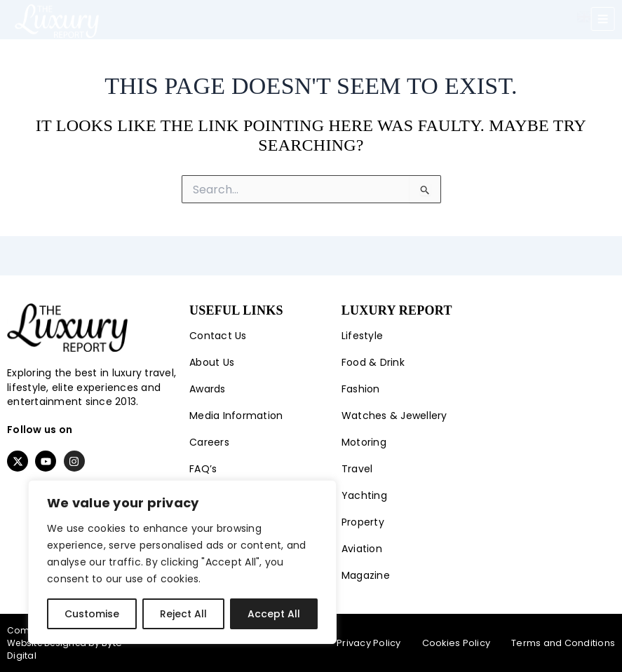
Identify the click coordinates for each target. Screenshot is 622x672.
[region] (182, 562)
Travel (357, 469)
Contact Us (218, 336)
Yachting (364, 496)
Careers (209, 443)
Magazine (366, 576)
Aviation (362, 549)
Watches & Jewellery (394, 416)
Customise (92, 614)
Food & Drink (373, 363)
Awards (208, 390)
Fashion (361, 390)
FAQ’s (203, 469)
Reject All (183, 614)
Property (363, 523)
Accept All (274, 614)
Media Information (236, 416)
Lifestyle (362, 336)
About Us (212, 363)
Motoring (364, 443)
